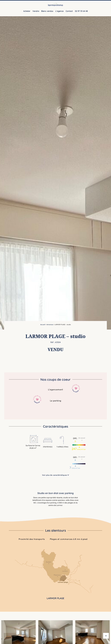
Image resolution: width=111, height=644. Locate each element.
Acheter (27, 11)
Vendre (36, 11)
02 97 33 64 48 (81, 11)
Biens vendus (47, 11)
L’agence (59, 11)
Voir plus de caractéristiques (55, 475)
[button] (79, 442)
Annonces (50, 325)
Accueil (43, 325)
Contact (69, 11)
